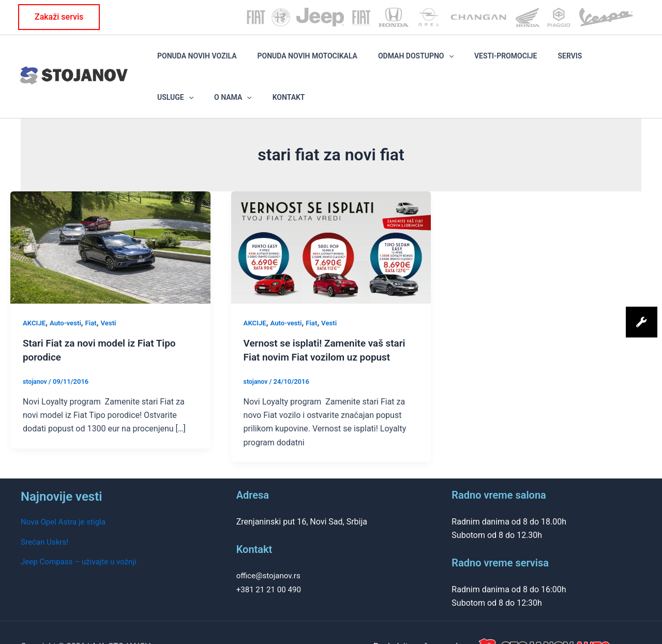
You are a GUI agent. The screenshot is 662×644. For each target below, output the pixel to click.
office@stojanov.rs (270, 547)
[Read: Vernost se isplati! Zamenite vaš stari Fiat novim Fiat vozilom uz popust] (331, 219)
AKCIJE (35, 294)
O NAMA (584, 62)
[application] (414, 62)
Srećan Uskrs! (46, 513)
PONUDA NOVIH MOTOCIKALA (287, 62)
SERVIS (506, 62)
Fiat (95, 294)
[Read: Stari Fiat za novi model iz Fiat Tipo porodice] (110, 219)
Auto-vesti (68, 294)
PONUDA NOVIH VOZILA (192, 62)
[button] (59, 17)
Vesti (113, 294)
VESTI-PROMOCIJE (456, 62)
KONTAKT (625, 62)
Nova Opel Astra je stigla (66, 493)
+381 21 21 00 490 (271, 560)
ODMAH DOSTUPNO (381, 62)
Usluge (541, 62)
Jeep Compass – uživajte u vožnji (82, 533)
